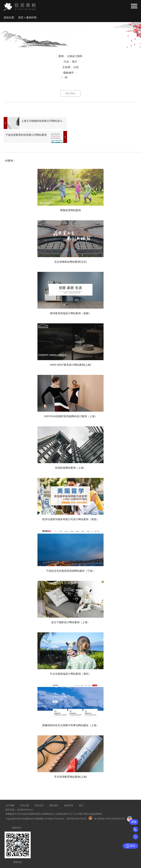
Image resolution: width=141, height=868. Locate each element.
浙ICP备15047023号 (76, 819)
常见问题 (25, 805)
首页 (21, 17)
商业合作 (39, 805)
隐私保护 (54, 805)
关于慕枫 (10, 805)
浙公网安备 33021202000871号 (110, 819)
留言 (81, 805)
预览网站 (70, 93)
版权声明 (69, 805)
